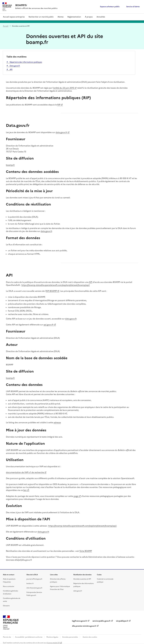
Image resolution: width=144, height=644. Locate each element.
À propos (89, 17)
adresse (57, 422)
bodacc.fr (30, 583)
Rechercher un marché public (41, 17)
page (76, 496)
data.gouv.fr (61, 132)
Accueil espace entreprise (14, 17)
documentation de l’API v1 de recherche (25, 472)
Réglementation (74, 17)
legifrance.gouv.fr (80, 621)
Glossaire (6, 606)
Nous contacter (9, 586)
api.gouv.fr (48, 325)
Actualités (101, 17)
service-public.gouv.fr (102, 621)
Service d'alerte (133, 7)
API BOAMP (51, 291)
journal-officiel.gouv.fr (34, 579)
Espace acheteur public (110, 7)
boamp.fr (10, 165)
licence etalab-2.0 (53, 643)
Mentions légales (52, 637)
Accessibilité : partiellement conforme (29, 637)
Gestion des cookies (90, 637)
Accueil (6, 26)
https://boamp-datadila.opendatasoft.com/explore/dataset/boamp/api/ (56, 285)
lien (25, 490)
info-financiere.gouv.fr (34, 588)
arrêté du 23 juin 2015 (64, 88)
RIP (59, 105)
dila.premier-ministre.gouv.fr (84, 626)
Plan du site (7, 637)
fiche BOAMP (86, 551)
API (91, 282)
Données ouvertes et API (82, 579)
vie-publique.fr (122, 621)
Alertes (61, 17)
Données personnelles (70, 637)
